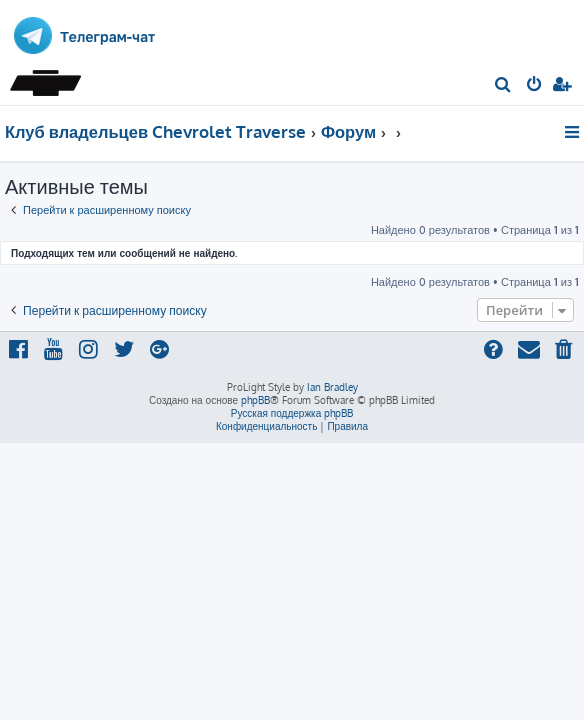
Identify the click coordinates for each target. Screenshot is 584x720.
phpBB (255, 400)
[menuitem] (503, 86)
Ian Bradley (332, 387)
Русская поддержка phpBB (292, 413)
